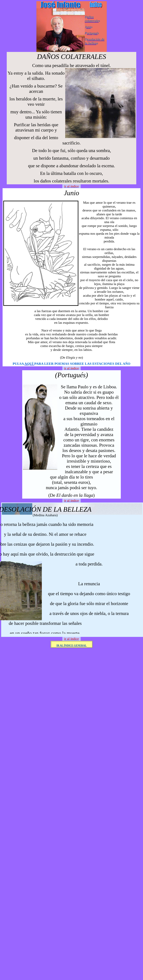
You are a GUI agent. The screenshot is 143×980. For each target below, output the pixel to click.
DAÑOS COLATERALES (71, 57)
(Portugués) (71, 375)
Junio (72, 193)
